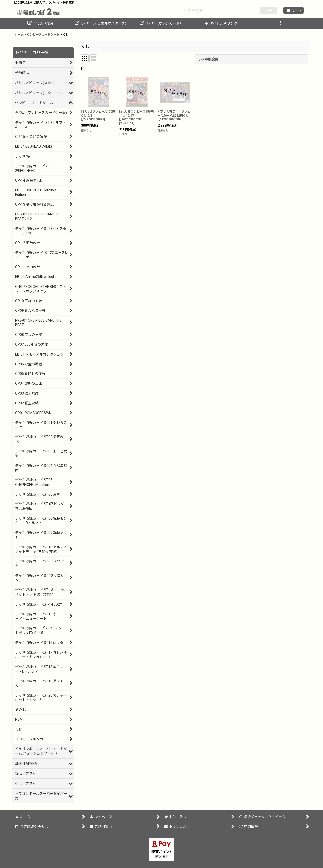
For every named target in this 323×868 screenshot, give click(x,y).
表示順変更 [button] (208, 59)
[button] (281, 24)
